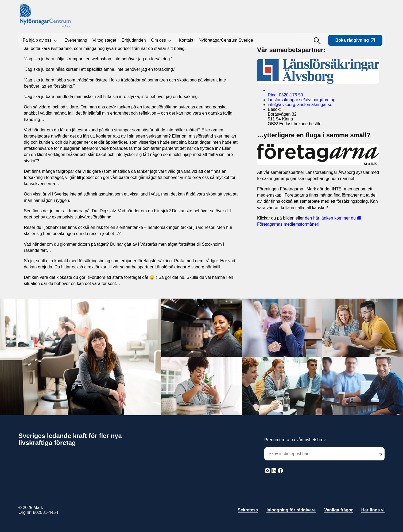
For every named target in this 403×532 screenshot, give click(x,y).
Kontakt (186, 40)
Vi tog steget (104, 40)
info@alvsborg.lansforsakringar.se (300, 105)
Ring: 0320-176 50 (285, 95)
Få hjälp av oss (37, 40)
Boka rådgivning (355, 40)
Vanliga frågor (338, 510)
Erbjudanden (134, 40)
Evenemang (76, 40)
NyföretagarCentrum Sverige (226, 40)
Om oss (159, 40)
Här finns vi (373, 510)
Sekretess (248, 510)
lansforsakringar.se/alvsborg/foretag (302, 100)
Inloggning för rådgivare (291, 510)
